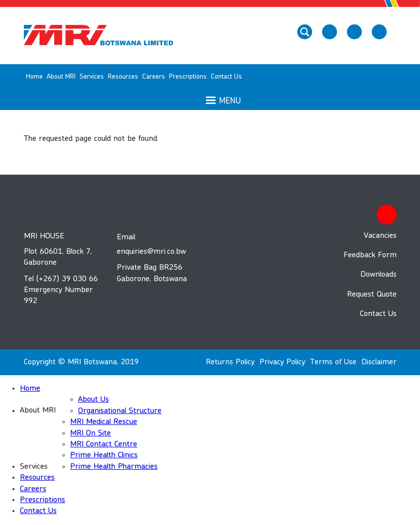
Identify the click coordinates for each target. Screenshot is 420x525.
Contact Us (226, 77)
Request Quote (372, 295)
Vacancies (380, 236)
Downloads (378, 275)
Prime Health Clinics (104, 455)
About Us (93, 400)
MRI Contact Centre (104, 444)
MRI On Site (90, 433)
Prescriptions (188, 77)
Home (34, 77)
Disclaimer (379, 362)
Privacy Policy (282, 362)
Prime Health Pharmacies (114, 467)
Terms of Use (333, 362)
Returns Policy (230, 362)
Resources (123, 77)
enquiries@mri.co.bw (151, 252)
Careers (154, 77)
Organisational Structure (120, 411)
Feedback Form (370, 255)
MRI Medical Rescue (104, 422)
